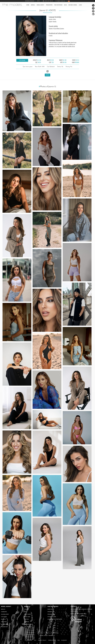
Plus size (27, 617)
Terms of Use (52, 640)
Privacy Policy (42, 640)
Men (26, 612)
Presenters (49, 5)
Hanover (4, 622)
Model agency (41, 5)
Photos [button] (47, 75)
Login (80, 5)
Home (28, 5)
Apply (39, 1)
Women (27, 609)
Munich (3, 619)
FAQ (59, 640)
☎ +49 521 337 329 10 (48, 1)
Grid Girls (51, 609)
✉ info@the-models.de (60, 1)
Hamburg (4, 612)
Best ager (28, 614)
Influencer (28, 627)
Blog (65, 5)
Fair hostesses (58, 5)
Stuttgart (4, 624)
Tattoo (27, 619)
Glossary (64, 640)
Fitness (27, 622)
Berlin (3, 609)
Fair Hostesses (53, 606)
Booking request (30, 1)
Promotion (51, 612)
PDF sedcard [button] (22, 60)
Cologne (4, 617)
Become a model (73, 5)
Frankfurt (5, 627)
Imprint (30, 640)
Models (33, 5)
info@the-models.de (80, 614)
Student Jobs (52, 617)
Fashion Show (29, 624)
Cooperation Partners (55, 619)
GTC (35, 640)
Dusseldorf (5, 614)
